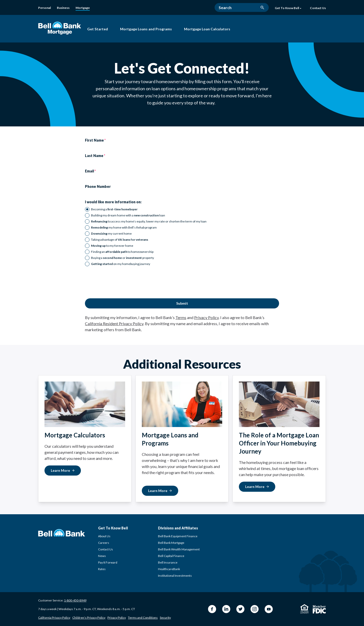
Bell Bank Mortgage (171, 543)
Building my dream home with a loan (128, 215)
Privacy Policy (206, 317)
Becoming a (114, 209)
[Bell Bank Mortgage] (60, 28)
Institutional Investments (175, 576)
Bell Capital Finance (171, 556)
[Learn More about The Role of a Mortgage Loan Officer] (257, 487)
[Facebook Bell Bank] (212, 609)
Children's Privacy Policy (89, 618)
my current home (111, 233)
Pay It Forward (108, 562)
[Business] (63, 8)
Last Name (94, 156)
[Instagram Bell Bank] (255, 609)
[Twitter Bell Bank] (240, 609)
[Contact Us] (318, 8)
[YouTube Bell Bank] (269, 609)
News (102, 556)
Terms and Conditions (143, 618)
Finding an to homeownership (122, 252)
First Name (94, 140)
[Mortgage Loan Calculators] (207, 30)
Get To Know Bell (288, 8)
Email (89, 171)
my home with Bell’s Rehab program (124, 227)
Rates (102, 569)
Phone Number (98, 187)
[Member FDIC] (319, 609)
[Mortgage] (83, 8)
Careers (104, 543)
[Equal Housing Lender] (304, 609)
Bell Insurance (168, 562)
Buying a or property (122, 258)
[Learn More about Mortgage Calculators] (63, 471)
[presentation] (123, 282)
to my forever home (112, 246)
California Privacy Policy (54, 618)
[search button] (262, 8)
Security (165, 618)
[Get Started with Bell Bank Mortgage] (98, 30)
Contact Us (106, 549)
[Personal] (44, 8)
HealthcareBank (169, 569)
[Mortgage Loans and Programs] (146, 30)
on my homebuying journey (121, 264)
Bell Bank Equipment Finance (178, 536)
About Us (104, 536)
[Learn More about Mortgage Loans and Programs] (160, 491)
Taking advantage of (120, 240)
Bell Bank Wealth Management (179, 549)
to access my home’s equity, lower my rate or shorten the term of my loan (149, 221)
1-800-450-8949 (75, 600)
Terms (181, 317)
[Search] (242, 7)
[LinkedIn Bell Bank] (226, 609)
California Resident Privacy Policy (114, 323)
